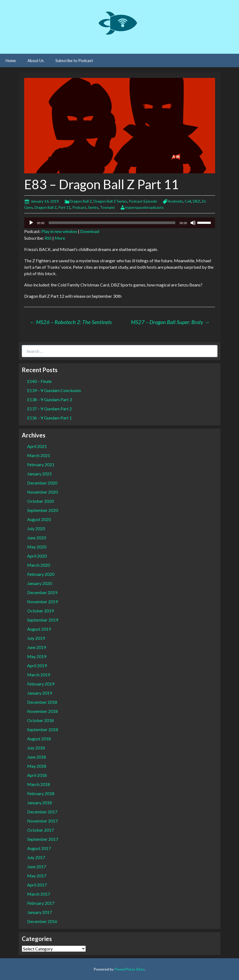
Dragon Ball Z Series (110, 201)
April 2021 (37, 446)
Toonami (107, 207)
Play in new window (59, 231)
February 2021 (41, 464)
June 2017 (37, 866)
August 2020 (39, 519)
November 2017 (42, 821)
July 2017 (36, 857)
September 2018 (43, 729)
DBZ (197, 201)
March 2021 (39, 455)
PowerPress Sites (130, 969)
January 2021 (40, 474)
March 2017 (39, 894)
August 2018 (39, 739)
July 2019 (36, 638)
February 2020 (41, 574)
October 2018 (40, 720)
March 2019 (39, 675)
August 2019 (39, 629)
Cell (188, 201)
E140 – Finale (39, 381)
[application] (120, 223)
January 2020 (40, 583)
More (60, 238)
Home (11, 60)
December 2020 (42, 483)
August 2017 (39, 848)
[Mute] (193, 223)
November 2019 (42, 602)
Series (93, 207)
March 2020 (39, 565)
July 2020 (36, 528)
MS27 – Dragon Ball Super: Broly (170, 322)
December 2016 (42, 921)
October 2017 (40, 830)
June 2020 (37, 538)
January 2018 (40, 803)
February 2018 (41, 793)
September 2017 (43, 839)
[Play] (31, 223)
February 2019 (41, 684)
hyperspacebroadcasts (145, 207)
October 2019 (40, 611)
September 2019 (43, 620)
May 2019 (37, 656)
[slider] (112, 223)
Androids (175, 201)
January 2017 (40, 912)
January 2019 (40, 693)
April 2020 (37, 556)
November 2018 (42, 711)
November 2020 (42, 492)
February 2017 (41, 903)
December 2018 (42, 702)
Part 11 (65, 207)
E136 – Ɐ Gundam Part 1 (49, 418)
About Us (36, 60)
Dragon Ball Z (81, 201)
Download (90, 231)
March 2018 (39, 784)
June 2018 (37, 757)
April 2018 (37, 775)
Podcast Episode (143, 201)
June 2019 (37, 647)
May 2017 (37, 876)
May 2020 (37, 547)
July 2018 (36, 748)
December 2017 (42, 812)
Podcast (79, 207)
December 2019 (42, 592)
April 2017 (37, 885)
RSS (48, 238)
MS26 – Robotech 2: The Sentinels (71, 322)
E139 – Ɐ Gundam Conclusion (54, 390)
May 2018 (37, 766)
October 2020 (40, 501)
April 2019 (37, 665)
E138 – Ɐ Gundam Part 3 (49, 399)
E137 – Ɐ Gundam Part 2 (49, 409)
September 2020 (43, 510)
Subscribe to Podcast (74, 60)
